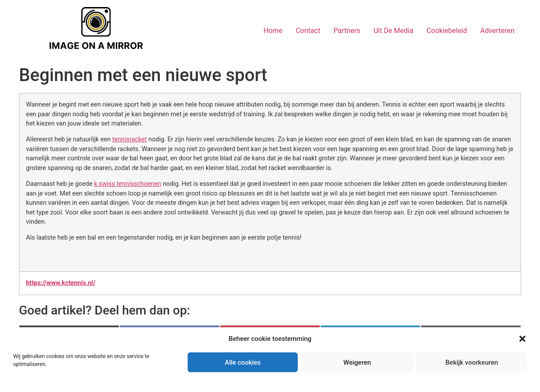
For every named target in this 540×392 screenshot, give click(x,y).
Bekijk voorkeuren (472, 362)
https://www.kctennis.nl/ (61, 283)
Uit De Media (394, 31)
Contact (308, 31)
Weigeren (357, 362)
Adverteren (497, 31)
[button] (522, 339)
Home (273, 31)
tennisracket (130, 139)
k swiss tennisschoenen (127, 184)
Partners (347, 31)
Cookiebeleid (447, 31)
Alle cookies (243, 362)
